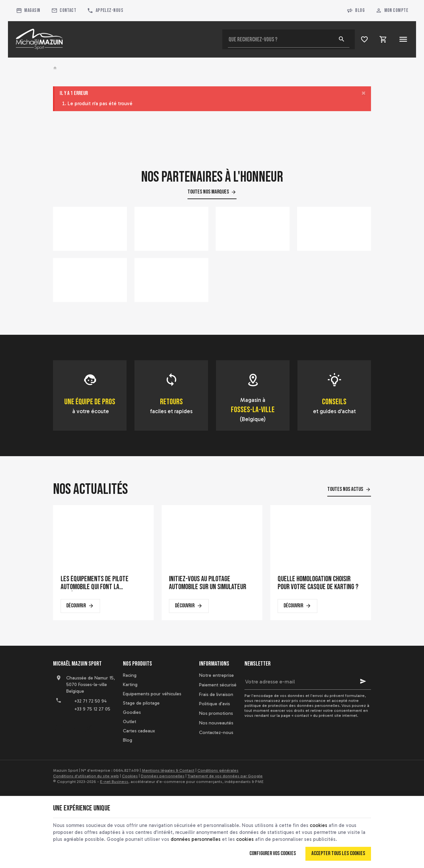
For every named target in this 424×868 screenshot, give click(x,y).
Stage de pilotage (141, 703)
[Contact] (64, 11)
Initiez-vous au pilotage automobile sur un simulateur (208, 583)
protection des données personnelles (304, 706)
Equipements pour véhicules (152, 694)
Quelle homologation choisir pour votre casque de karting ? (318, 583)
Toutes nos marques (208, 192)
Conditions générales (218, 770)
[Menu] (403, 39)
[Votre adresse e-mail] (308, 681)
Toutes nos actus (345, 489)
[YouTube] (74, 728)
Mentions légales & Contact (168, 770)
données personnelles (196, 839)
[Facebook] (59, 728)
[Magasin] (28, 11)
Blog (356, 11)
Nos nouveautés (216, 723)
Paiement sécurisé (218, 685)
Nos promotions (216, 713)
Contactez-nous (216, 733)
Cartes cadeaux (139, 731)
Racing (130, 675)
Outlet (130, 722)
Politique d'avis (214, 704)
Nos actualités (90, 489)
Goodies (132, 712)
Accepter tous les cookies (338, 853)
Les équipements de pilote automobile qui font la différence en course (95, 583)
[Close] (364, 93)
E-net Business (114, 782)
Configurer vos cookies (273, 853)
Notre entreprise (216, 675)
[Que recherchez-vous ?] (289, 39)
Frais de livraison (216, 694)
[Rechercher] (342, 39)
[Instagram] (88, 728)
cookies (318, 825)
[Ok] (363, 681)
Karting (130, 685)
